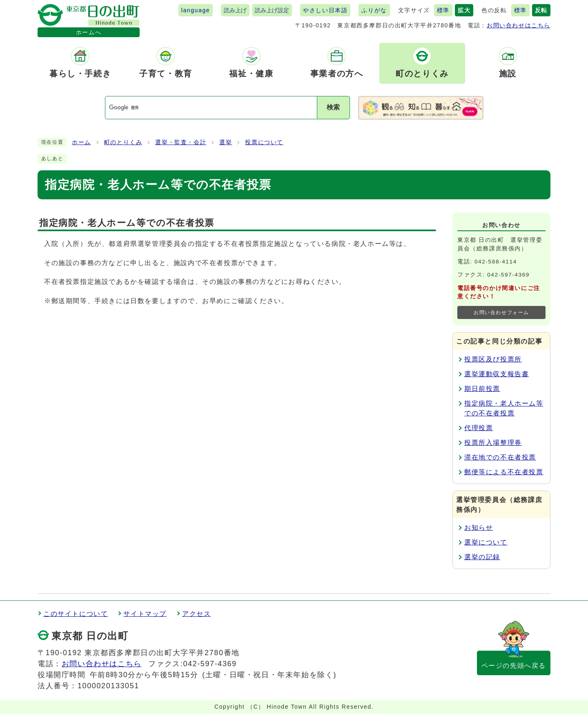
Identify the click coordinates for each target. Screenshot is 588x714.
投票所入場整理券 (493, 443)
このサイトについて (76, 614)
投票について (264, 142)
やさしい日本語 (325, 10)
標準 (443, 10)
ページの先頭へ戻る (514, 666)
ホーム (81, 142)
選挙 (226, 142)
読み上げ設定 (272, 10)
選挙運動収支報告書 (497, 374)
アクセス (196, 614)
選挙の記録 (482, 557)
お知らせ (479, 528)
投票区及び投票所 (493, 359)
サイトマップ (145, 614)
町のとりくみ (123, 142)
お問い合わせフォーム (501, 312)
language (196, 10)
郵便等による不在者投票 (504, 472)
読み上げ (235, 10)
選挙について (486, 542)
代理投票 (479, 428)
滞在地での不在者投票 (500, 457)
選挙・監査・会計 (181, 142)
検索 (333, 107)
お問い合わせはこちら (519, 25)
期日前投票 (482, 389)
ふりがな (374, 10)
